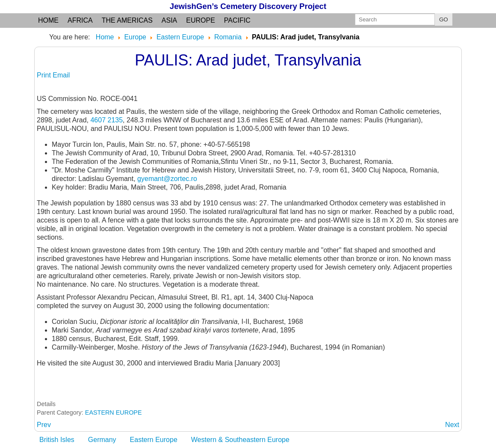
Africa (80, 20)
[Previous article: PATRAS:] (44, 425)
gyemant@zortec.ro (167, 179)
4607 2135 (106, 120)
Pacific (237, 20)
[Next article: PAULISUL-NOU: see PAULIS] (452, 425)
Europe (201, 20)
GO (444, 19)
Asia (169, 20)
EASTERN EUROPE (114, 412)
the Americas (127, 20)
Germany (102, 440)
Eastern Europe (154, 440)
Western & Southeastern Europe (240, 440)
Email (61, 75)
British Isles (57, 440)
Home (48, 20)
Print (45, 75)
